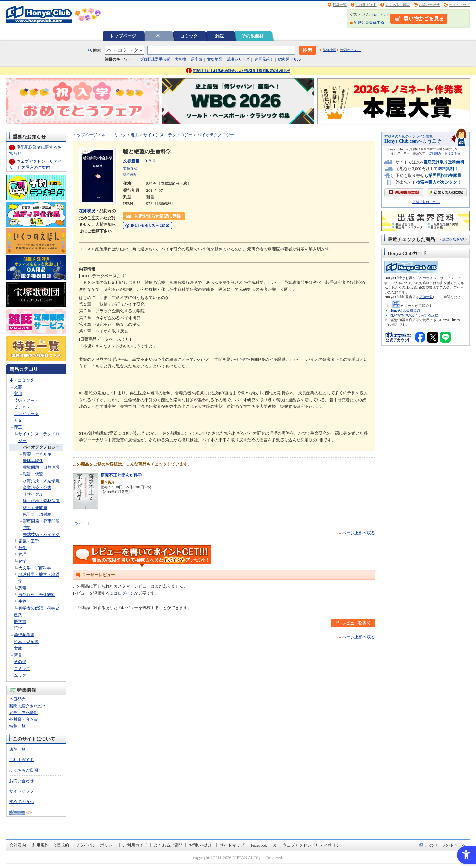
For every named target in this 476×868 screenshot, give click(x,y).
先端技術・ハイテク (41, 534)
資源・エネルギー (39, 454)
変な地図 (215, 59)
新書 (18, 655)
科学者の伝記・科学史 (39, 608)
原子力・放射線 (37, 514)
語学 (18, 628)
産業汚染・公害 (37, 487)
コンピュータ (26, 414)
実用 (18, 393)
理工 (18, 427)
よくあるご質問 (398, 5)
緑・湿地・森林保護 (41, 501)
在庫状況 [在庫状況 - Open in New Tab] (87, 211)
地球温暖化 (33, 461)
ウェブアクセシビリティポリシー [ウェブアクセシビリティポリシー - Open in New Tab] (313, 845)
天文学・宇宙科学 (35, 568)
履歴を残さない (454, 239)
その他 (20, 662)
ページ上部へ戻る (359, 533)
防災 (27, 528)
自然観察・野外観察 (37, 595)
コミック (189, 36)
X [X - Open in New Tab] (275, 845)
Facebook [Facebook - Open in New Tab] (259, 845)
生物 (22, 601)
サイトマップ (459, 5)
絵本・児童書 (26, 642)
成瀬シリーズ (238, 59)
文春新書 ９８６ (140, 161)
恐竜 (22, 588)
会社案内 (18, 845)
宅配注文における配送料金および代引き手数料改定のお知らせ (242, 71)
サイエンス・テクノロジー (168, 135)
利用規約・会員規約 (51, 845)
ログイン (380, 15)
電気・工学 (29, 541)
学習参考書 (24, 635)
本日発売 (17, 699)
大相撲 (181, 59)
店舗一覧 (340, 5)
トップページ (123, 36)
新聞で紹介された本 (28, 706)
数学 (22, 548)
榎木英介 (130, 174)
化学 (22, 561)
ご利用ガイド (366, 5)
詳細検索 (330, 50)
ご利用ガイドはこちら (444, 153)
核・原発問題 (35, 508)
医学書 (20, 622)
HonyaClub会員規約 (405, 310)
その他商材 (253, 36)
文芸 (18, 387)
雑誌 (220, 36)
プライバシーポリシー (96, 845)
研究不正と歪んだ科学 (121, 475)
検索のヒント (350, 50)
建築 (18, 615)
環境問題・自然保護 (41, 467)
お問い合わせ (429, 5)
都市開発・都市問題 (41, 521)
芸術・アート (26, 400)
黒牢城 (197, 59)
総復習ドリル (289, 59)
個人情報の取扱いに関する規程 (414, 315)
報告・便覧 (33, 474)
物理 (22, 554)
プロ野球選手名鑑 (155, 59)
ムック (20, 675)
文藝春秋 (130, 168)
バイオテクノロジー (41, 447)
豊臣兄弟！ (264, 59)
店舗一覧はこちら (426, 202)
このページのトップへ (446, 845)
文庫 (18, 648)
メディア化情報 (24, 713)
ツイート (83, 523)
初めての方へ (21, 802)
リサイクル (33, 494)
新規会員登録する (369, 22)
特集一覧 (17, 726)
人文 (18, 420)
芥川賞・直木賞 (24, 719)
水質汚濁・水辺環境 (41, 481)
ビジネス (22, 407)
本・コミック (22, 380)
